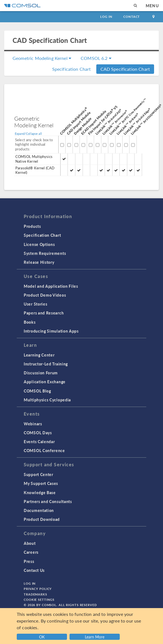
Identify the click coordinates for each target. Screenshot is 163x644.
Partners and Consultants (48, 501)
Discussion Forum (41, 373)
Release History (39, 262)
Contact (132, 17)
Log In (106, 17)
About (30, 543)
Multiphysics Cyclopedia (47, 400)
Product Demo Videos (45, 295)
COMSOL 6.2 (96, 58)
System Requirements (45, 253)
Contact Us (34, 570)
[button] (95, 636)
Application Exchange (45, 382)
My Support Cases (41, 483)
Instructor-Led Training (46, 364)
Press (29, 561)
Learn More (95, 637)
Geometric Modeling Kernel (42, 58)
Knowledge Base (40, 492)
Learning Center (39, 355)
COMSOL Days (38, 433)
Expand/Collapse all (28, 134)
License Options (39, 244)
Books (30, 322)
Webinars (33, 424)
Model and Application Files (51, 286)
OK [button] (42, 637)
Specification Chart (72, 69)
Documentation (39, 510)
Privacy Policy (38, 589)
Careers (31, 552)
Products (32, 226)
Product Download (42, 519)
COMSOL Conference (44, 450)
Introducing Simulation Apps (51, 331)
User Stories (35, 304)
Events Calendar (39, 441)
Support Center (39, 474)
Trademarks (35, 594)
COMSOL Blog (37, 391)
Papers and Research (44, 313)
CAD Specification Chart (125, 69)
